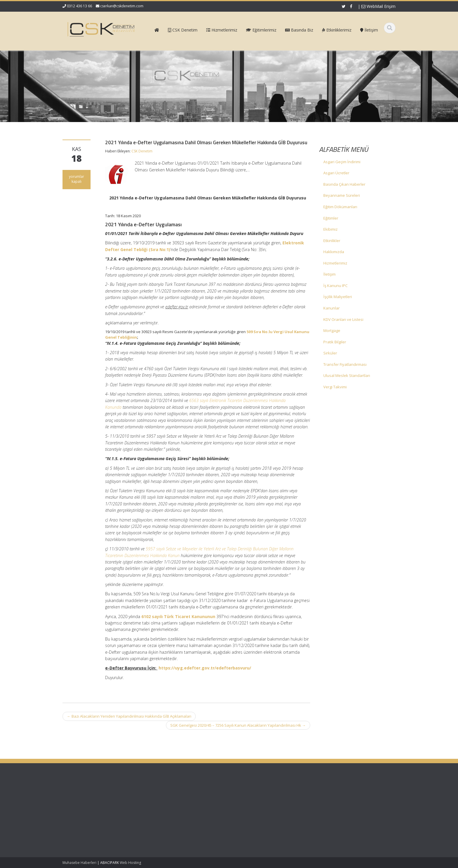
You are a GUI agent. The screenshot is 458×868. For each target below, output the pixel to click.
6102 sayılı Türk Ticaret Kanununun (178, 616)
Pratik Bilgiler (335, 342)
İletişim (329, 274)
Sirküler (330, 353)
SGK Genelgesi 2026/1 (82, 810)
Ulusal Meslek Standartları (347, 375)
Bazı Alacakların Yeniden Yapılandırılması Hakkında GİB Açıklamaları (129, 716)
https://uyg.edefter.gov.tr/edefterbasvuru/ (205, 668)
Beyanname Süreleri (342, 195)
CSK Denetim (142, 151)
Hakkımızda (334, 252)
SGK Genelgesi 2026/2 (82, 799)
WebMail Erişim (378, 6)
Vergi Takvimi (335, 387)
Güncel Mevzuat (255, 812)
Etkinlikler (332, 241)
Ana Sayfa (250, 796)
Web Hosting (130, 863)
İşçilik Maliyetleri (338, 297)
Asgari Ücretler (336, 173)
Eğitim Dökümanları (340, 207)
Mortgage (332, 330)
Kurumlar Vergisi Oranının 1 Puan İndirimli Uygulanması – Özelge (92, 824)
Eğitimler (331, 218)
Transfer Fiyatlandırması (345, 364)
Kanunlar (332, 308)
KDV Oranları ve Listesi (343, 319)
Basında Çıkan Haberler (344, 184)
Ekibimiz (331, 229)
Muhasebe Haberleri (79, 863)
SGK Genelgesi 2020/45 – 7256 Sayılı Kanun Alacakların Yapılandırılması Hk (238, 725)
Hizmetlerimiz (335, 263)
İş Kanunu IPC (335, 286)
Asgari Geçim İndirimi (342, 162)
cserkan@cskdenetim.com (122, 6)
